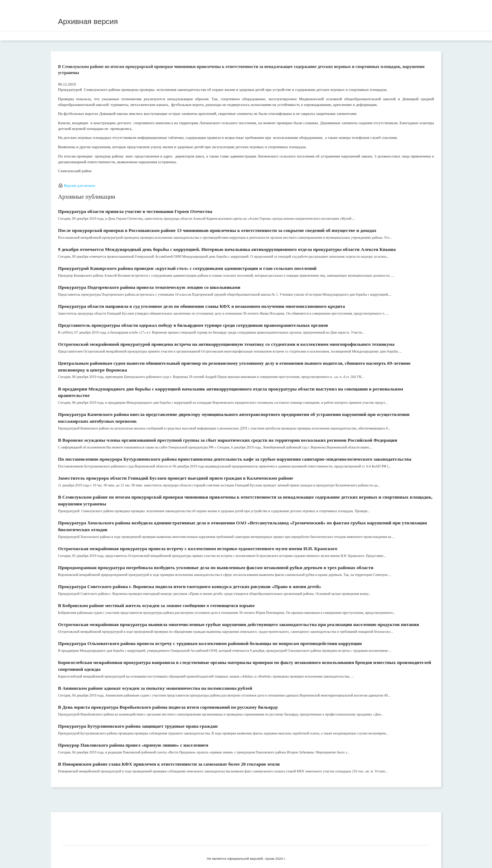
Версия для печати (80, 185)
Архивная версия (88, 21)
